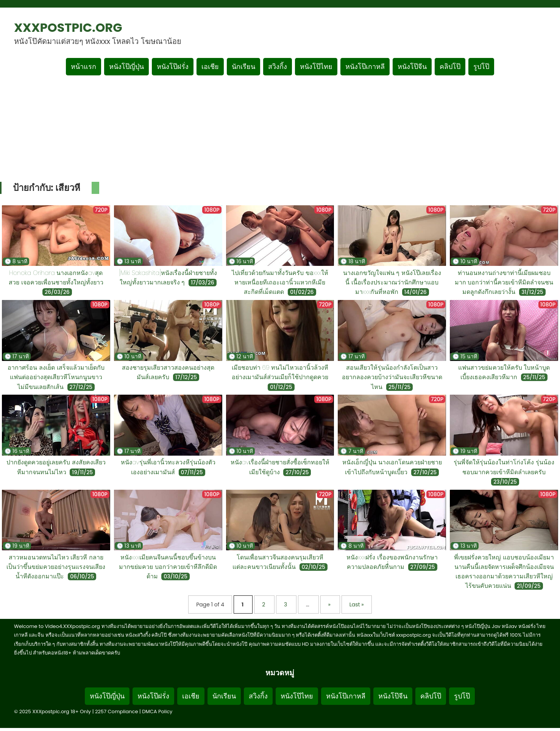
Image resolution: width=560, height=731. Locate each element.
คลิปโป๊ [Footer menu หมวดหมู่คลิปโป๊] (431, 696)
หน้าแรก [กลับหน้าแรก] (83, 66)
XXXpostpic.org (68, 27)
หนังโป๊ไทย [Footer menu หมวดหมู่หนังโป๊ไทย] (297, 696)
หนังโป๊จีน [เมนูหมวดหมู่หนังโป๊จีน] (412, 66)
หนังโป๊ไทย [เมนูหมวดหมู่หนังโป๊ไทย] (316, 66)
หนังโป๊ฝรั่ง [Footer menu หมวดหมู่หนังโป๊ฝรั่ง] (153, 696)
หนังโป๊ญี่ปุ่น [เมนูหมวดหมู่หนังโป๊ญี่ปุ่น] (126, 66)
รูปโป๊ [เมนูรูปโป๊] (481, 66)
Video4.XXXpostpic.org (73, 626)
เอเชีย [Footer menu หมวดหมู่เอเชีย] (191, 696)
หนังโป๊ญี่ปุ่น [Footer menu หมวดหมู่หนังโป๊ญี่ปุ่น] (107, 696)
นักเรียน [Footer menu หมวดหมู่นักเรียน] (224, 696)
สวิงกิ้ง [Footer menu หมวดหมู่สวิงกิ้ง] (258, 696)
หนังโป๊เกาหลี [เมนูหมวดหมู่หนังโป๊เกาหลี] (365, 66)
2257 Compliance (117, 711)
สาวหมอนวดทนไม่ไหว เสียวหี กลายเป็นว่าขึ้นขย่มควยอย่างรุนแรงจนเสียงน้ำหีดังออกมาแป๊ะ (56, 567)
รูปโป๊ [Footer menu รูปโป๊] (462, 696)
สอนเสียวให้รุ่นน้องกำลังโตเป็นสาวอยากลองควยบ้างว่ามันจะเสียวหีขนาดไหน (392, 377)
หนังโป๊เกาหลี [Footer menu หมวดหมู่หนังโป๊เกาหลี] (346, 696)
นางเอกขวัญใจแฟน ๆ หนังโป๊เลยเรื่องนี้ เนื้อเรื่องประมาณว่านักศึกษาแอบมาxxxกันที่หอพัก (392, 282)
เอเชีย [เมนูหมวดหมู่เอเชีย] (210, 66)
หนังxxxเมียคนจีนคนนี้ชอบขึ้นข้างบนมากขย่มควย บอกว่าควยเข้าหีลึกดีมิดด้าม (168, 567)
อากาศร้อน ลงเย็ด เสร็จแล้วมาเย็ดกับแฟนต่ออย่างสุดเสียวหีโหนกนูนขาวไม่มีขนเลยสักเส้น (56, 377)
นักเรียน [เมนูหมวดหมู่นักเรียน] (243, 66)
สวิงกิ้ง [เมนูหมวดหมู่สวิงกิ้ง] (278, 66)
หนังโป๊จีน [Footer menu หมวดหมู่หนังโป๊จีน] (393, 696)
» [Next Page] (330, 604)
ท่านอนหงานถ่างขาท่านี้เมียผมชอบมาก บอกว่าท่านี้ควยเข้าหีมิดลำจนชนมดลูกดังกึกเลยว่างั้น (504, 282)
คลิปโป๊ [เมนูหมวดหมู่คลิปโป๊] (450, 66)
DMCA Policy (157, 711)
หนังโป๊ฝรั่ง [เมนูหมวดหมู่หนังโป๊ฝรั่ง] (173, 66)
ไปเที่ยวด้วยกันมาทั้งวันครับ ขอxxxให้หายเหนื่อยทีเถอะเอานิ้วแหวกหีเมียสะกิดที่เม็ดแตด (280, 282)
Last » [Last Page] (357, 604)
